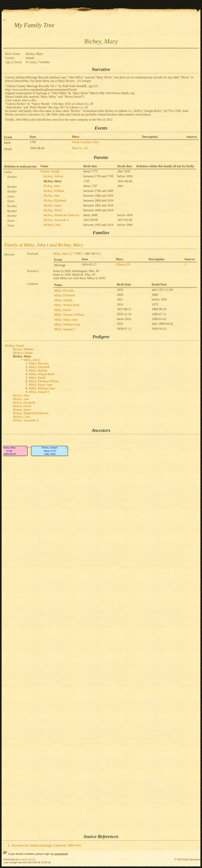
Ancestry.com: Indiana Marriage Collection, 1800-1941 (46, 845)
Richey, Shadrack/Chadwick (61, 215)
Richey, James (53, 205)
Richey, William (54, 191)
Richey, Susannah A (56, 220)
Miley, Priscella (64, 291)
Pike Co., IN (80, 148)
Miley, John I (62, 254)
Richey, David (53, 210)
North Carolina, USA (85, 142)
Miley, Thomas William (69, 315)
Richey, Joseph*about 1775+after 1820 (50, 451)
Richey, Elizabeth (55, 201)
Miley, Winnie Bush (67, 305)
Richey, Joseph (50, 171)
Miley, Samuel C (65, 329)
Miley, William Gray (67, 325)
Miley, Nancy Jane (66, 320)
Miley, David (63, 310)
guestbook (61, 854)
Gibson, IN (123, 264)
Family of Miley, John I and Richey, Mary (44, 245)
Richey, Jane (52, 196)
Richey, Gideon (53, 176)
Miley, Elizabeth (65, 295)
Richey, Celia (52, 225)
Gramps (24, 859)
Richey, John (52, 186)
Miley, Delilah (63, 300)
